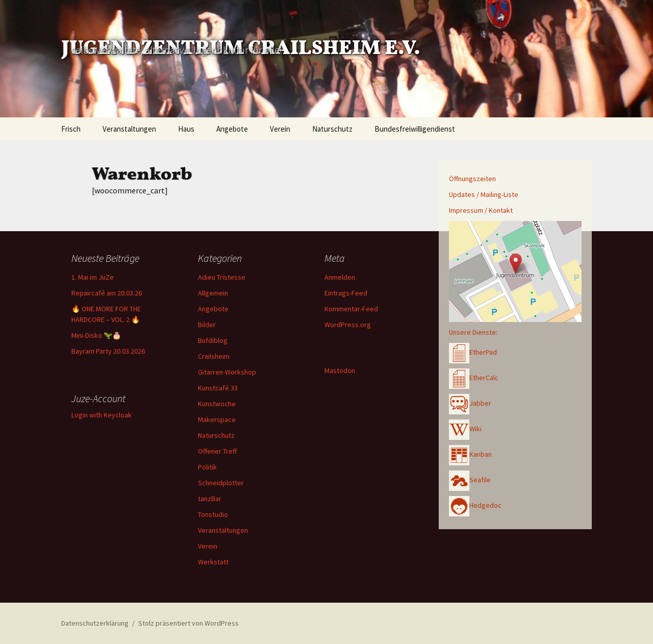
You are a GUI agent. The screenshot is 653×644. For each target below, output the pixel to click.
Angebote (232, 129)
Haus (186, 129)
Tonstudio (213, 514)
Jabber (470, 403)
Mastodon (340, 370)
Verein (280, 129)
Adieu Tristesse (222, 277)
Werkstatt (213, 562)
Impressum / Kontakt (481, 210)
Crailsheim (214, 356)
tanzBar (210, 499)
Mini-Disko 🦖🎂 (96, 335)
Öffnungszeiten (472, 179)
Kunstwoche (217, 404)
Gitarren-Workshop (227, 372)
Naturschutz (332, 129)
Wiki (465, 429)
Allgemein (213, 293)
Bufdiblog (213, 340)
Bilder (207, 325)
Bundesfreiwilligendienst (415, 129)
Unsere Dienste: (473, 332)
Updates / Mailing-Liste (484, 194)
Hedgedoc (475, 505)
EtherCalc (474, 378)
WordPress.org (348, 325)
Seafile (470, 480)
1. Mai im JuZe (93, 277)
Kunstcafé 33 (218, 388)
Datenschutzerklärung (95, 623)
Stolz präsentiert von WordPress (189, 623)
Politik (207, 467)
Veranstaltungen (129, 129)
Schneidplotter (221, 483)
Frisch (71, 129)
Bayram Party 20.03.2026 (108, 351)
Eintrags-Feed (346, 293)
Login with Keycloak (102, 415)
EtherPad (473, 352)
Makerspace (217, 419)
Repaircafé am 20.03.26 (107, 293)
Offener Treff (217, 451)
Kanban (470, 454)
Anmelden (340, 277)
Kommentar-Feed (351, 309)
